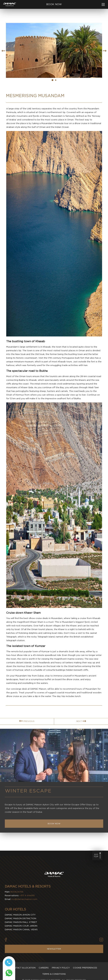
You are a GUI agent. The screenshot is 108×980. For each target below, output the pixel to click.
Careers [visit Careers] (44, 968)
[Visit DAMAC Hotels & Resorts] (54, 875)
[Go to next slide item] (105, 51)
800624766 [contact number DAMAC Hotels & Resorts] (17, 892)
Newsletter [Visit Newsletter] (54, 949)
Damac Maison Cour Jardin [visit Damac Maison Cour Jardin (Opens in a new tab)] (21, 926)
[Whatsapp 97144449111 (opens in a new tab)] (9, 974)
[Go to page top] (97, 855)
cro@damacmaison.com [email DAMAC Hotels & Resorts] (24, 899)
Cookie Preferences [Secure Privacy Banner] (85, 968)
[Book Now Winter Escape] (54, 834)
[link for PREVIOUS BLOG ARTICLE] (27, 732)
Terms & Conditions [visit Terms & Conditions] (54, 974)
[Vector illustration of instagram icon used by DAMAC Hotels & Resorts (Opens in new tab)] (101, 940)
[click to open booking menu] (54, 4)
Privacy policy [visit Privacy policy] (61, 968)
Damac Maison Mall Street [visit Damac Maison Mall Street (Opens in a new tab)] (21, 922)
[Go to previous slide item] (3, 51)
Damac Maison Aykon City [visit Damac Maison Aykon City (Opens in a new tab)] (20, 915)
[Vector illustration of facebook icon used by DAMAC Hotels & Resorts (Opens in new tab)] (6, 940)
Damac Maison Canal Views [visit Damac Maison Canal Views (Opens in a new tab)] (21, 930)
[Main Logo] (10, 4)
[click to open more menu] (103, 4)
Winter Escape (28, 801)
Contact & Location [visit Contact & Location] (23, 968)
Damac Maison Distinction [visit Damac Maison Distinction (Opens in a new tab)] (20, 918)
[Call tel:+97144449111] (9, 964)
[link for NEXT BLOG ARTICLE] (81, 732)
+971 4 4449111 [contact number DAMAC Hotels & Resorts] (27, 895)
